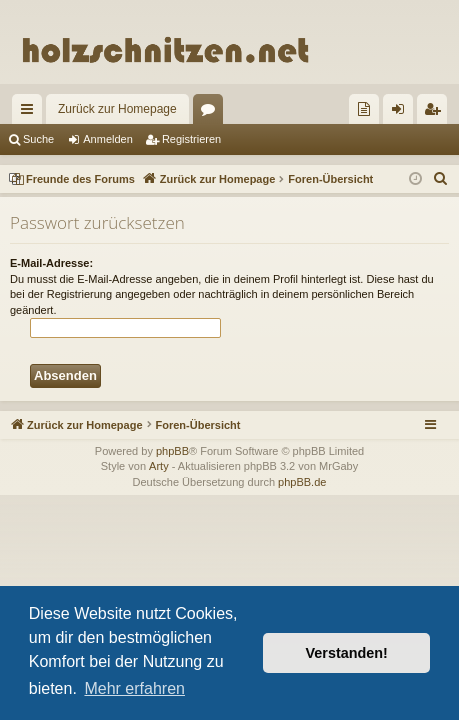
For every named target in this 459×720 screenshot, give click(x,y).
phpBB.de (302, 482)
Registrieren (191, 139)
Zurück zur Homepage (117, 109)
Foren (212, 113)
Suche (38, 139)
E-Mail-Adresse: (51, 263)
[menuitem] (364, 109)
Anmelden (108, 139)
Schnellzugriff (31, 113)
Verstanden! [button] (347, 653)
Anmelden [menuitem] (402, 113)
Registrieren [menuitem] (436, 113)
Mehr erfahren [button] (134, 688)
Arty (159, 466)
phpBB (172, 451)
